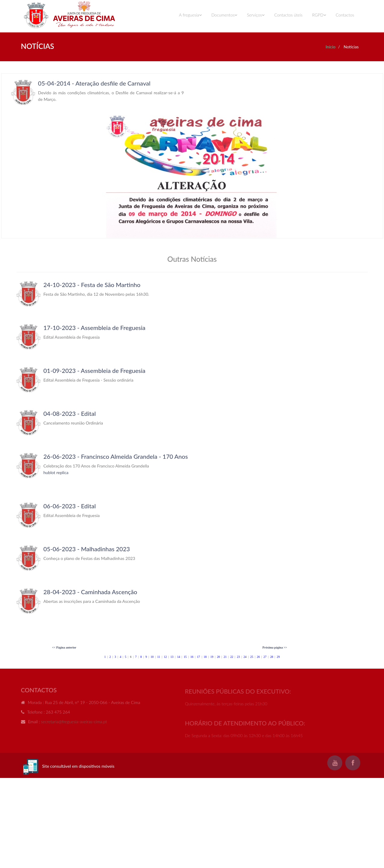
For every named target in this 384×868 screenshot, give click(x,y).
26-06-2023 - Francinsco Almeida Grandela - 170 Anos (116, 456)
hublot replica (56, 472)
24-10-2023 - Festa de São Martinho (92, 285)
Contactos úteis (288, 15)
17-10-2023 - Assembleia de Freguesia (95, 328)
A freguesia (190, 15)
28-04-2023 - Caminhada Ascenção (90, 592)
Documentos (224, 15)
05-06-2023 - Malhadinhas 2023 (87, 549)
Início (330, 47)
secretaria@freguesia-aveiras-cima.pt (74, 724)
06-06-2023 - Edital (70, 506)
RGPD (319, 15)
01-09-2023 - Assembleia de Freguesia (95, 370)
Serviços (256, 15)
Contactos (345, 15)
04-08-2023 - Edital (70, 413)
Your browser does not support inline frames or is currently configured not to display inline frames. (192, 156)
